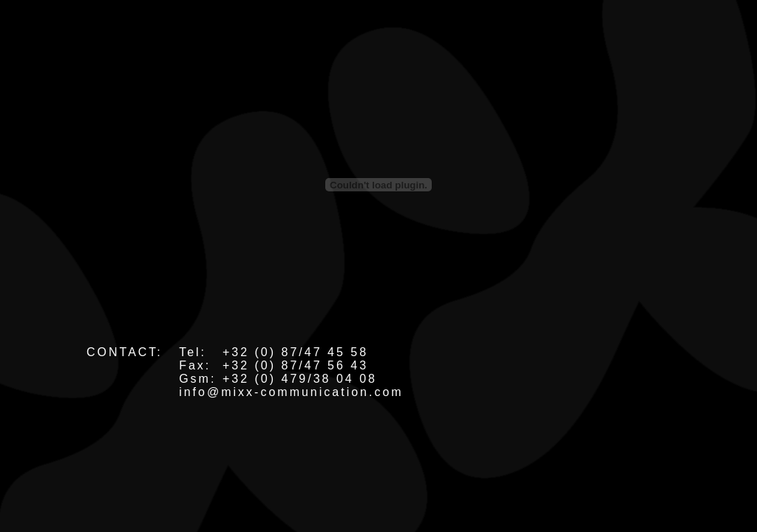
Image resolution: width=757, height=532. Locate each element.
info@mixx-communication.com (291, 392)
